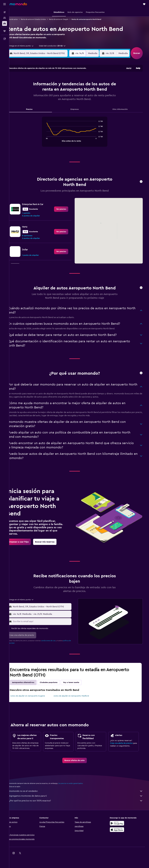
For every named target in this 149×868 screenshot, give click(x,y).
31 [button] (32, 110)
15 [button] (64, 91)
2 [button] (70, 78)
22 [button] (64, 97)
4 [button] (38, 85)
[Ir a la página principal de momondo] (18, 4)
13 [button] (51, 91)
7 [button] (57, 85)
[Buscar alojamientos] (5, 18)
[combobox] (26, 46)
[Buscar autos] (5, 23)
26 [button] (44, 104)
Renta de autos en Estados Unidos (40, 19)
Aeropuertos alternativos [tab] (30, 682)
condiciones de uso (55, 641)
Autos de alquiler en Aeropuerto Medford (76, 696)
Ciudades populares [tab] (55, 682)
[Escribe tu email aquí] (47, 621)
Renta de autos (19, 19)
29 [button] (64, 104)
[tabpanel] (79, 134)
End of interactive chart (50, 139)
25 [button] (38, 104)
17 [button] (32, 97)
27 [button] (51, 104)
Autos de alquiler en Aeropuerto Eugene (34, 696)
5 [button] (45, 85)
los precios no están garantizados (77, 786)
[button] (5, 4)
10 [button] (32, 91)
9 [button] (70, 85)
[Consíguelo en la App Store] (122, 832)
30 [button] (70, 104)
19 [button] (45, 97)
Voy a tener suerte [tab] (78, 682)
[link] (66, 209)
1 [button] (64, 78)
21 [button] (57, 97)
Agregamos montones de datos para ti (80, 799)
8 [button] (64, 85)
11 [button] (38, 91)
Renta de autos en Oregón (65, 19)
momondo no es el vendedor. (80, 794)
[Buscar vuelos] (5, 12)
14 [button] (57, 91)
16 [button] (70, 91)
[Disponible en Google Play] (122, 826)
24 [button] (32, 104)
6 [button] (51, 85)
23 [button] (70, 97)
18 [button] (38, 97)
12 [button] (45, 91)
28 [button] (57, 104)
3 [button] (32, 85)
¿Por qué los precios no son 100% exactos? (80, 803)
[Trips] (5, 31)
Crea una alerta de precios (125, 743)
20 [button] (51, 97)
